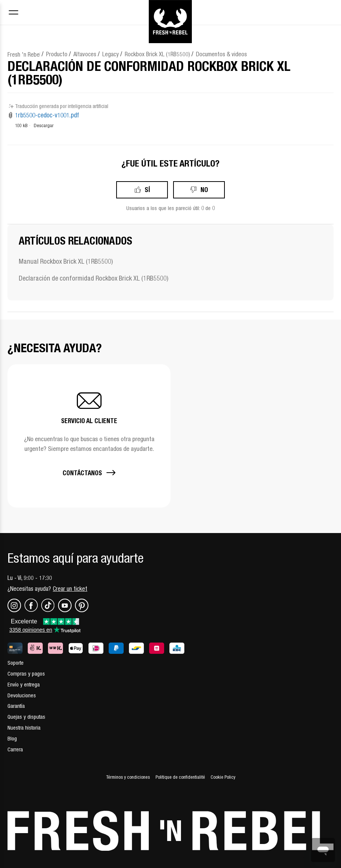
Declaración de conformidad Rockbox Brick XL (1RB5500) (93, 278)
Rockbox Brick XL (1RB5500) (157, 54)
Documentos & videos (221, 54)
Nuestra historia (24, 728)
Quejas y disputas (26, 717)
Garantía (16, 706)
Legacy (111, 54)
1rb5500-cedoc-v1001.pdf (47, 115)
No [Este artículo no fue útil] (204, 190)
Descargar (44, 125)
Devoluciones (22, 695)
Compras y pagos (26, 674)
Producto (57, 54)
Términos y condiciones (128, 777)
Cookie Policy (223, 777)
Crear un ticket (70, 589)
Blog (12, 738)
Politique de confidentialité (180, 777)
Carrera (15, 749)
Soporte (16, 663)
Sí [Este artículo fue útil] (147, 190)
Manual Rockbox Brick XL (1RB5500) (66, 261)
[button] (89, 436)
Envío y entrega (24, 684)
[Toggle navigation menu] (13, 13)
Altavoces (85, 54)
